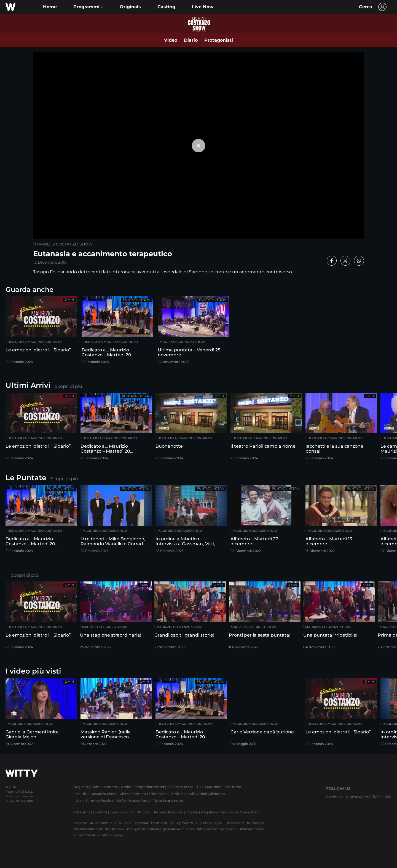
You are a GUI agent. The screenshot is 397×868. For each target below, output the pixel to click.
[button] (88, 7)
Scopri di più (69, 386)
